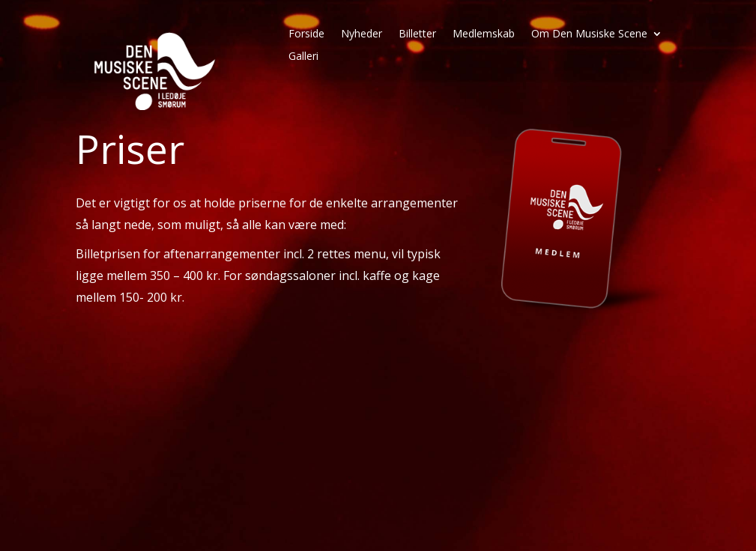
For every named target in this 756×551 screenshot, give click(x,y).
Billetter (417, 34)
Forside (306, 34)
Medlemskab (484, 34)
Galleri (303, 57)
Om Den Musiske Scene (589, 34)
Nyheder (362, 34)
